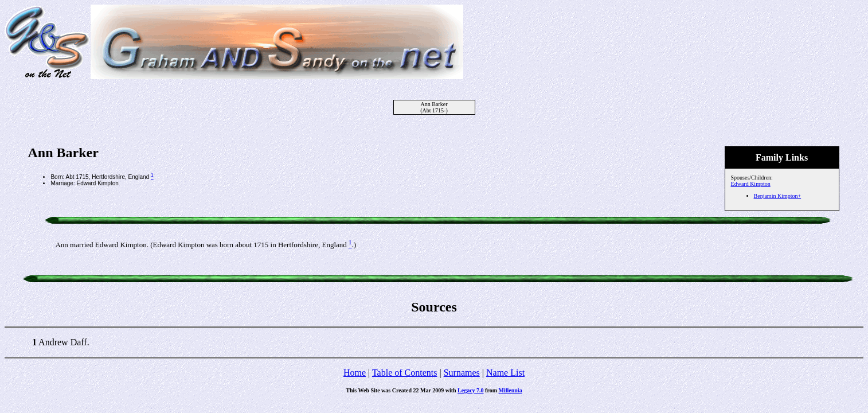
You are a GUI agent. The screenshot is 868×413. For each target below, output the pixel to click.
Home (355, 373)
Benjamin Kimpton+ (778, 196)
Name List (505, 373)
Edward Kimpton (751, 184)
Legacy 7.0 (471, 390)
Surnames (462, 373)
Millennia (511, 390)
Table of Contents (405, 373)
